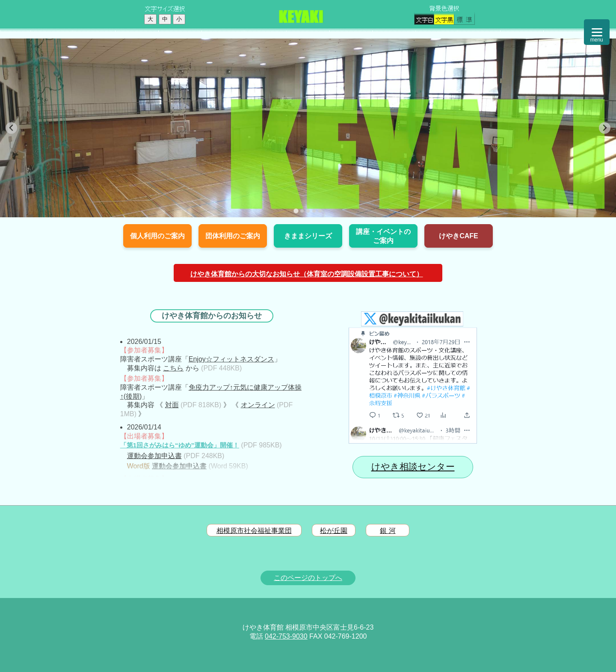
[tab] (296, 211)
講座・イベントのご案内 (383, 236)
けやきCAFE (459, 236)
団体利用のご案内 (233, 236)
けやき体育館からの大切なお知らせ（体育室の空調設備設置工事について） (307, 274)
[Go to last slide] (11, 128)
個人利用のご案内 (157, 236)
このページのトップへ (308, 578)
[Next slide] (605, 128)
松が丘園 (334, 531)
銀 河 (388, 531)
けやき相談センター (413, 466)
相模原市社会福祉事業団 (254, 531)
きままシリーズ (308, 236)
